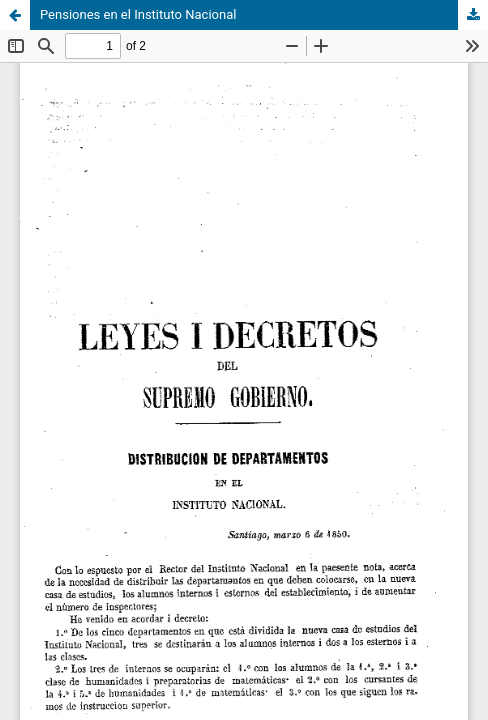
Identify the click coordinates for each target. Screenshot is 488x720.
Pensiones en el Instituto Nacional (138, 14)
